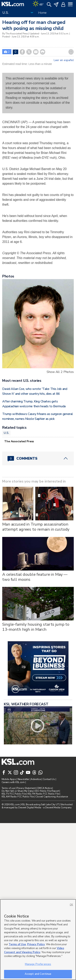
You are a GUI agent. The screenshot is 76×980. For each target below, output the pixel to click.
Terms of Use (17, 944)
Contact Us (49, 779)
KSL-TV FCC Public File (14, 794)
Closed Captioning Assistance (52, 797)
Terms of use (8, 788)
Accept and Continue (38, 974)
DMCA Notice (45, 788)
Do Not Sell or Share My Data (17, 791)
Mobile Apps (9, 779)
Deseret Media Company (58, 807)
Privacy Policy (36, 944)
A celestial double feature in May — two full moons (35, 577)
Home (42, 13)
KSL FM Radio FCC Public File (43, 794)
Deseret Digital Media (30, 807)
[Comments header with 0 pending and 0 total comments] (38, 458)
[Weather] (38, 4)
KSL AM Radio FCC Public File (18, 797)
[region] (38, 940)
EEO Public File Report (47, 791)
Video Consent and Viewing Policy (34, 950)
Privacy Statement (26, 788)
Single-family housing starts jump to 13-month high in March (36, 627)
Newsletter (23, 779)
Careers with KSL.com (13, 782)
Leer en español (64, 60)
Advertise (36, 779)
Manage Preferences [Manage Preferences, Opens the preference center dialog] (38, 964)
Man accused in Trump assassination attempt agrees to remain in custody (36, 527)
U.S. (6, 433)
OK (71, 905)
